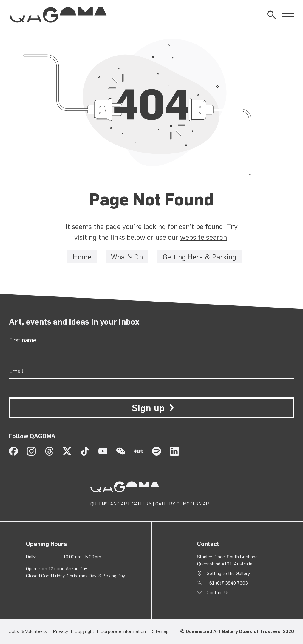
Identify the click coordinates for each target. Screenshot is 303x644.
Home (82, 257)
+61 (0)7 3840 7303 (227, 583)
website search (204, 237)
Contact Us (218, 592)
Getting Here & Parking (199, 257)
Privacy (61, 631)
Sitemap (160, 631)
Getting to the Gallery (228, 573)
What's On (127, 257)
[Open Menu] (288, 15)
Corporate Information (123, 631)
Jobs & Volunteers (28, 631)
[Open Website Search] (272, 15)
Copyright (84, 631)
